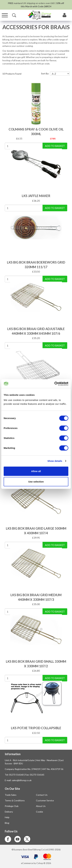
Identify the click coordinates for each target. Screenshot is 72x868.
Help (7, 817)
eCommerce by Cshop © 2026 (36, 863)
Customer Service (45, 800)
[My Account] (65, 15)
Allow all (36, 471)
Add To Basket (55, 146)
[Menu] (5, 15)
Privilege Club (12, 806)
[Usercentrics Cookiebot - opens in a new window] (54, 384)
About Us (41, 806)
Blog (7, 823)
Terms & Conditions (15, 800)
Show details (55, 461)
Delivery (9, 812)
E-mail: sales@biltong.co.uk (18, 780)
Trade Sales (11, 795)
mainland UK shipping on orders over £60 (31, 3)
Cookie (40, 812)
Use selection (36, 482)
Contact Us (42, 795)
